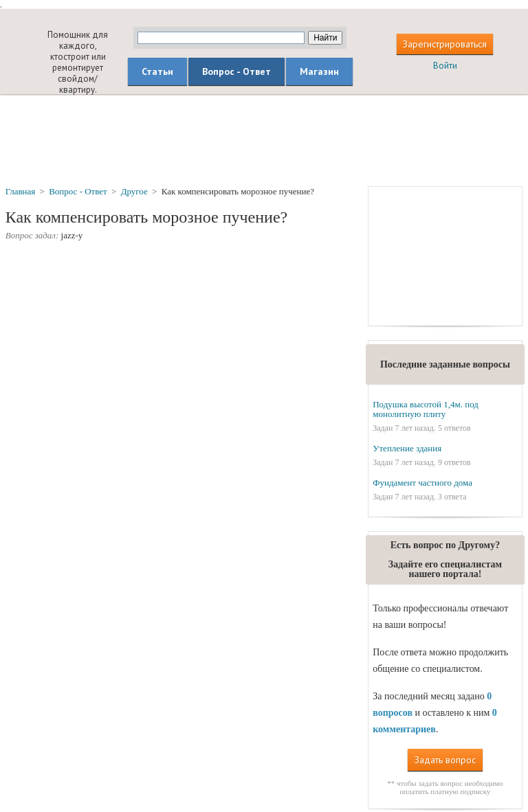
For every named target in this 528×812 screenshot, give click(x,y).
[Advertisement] (264, 139)
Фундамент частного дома (422, 483)
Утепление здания (407, 448)
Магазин (319, 71)
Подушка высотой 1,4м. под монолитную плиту (426, 409)
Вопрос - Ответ (236, 71)
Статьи (157, 71)
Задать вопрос (445, 760)
